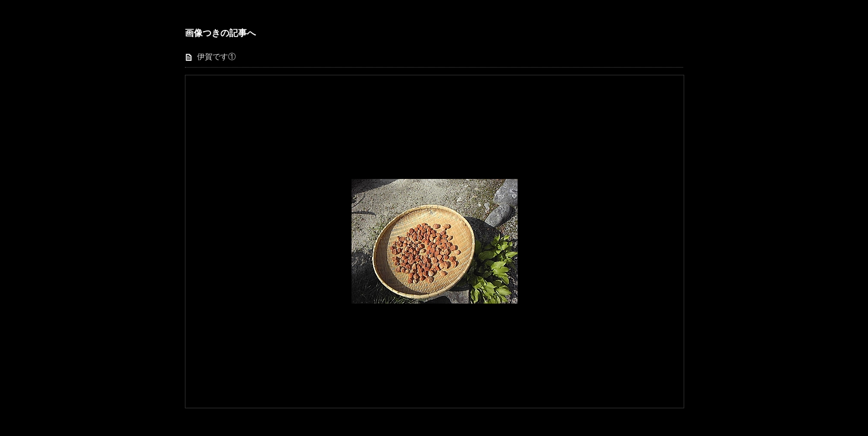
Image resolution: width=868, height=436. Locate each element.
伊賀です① (216, 57)
